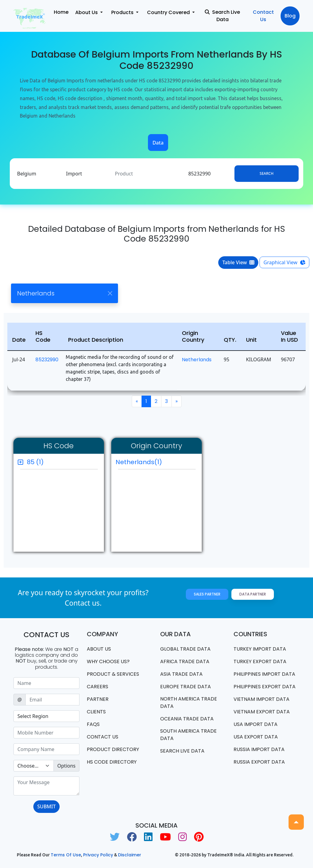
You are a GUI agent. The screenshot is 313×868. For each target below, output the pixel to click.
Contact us (103, 737)
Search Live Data (222, 16)
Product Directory (113, 749)
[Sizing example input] (46, 683)
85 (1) (35, 462)
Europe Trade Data (186, 687)
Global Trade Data (185, 649)
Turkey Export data (260, 661)
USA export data (256, 737)
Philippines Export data (265, 687)
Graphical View (284, 262)
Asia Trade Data (181, 674)
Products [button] (123, 12)
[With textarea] (46, 786)
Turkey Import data (260, 649)
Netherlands (197, 360)
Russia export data (259, 762)
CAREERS (98, 687)
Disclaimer (130, 855)
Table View (238, 262)
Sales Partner (207, 594)
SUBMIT (46, 806)
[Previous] (137, 401)
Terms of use (66, 855)
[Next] (177, 401)
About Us (99, 649)
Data (158, 143)
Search (266, 173)
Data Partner (253, 594)
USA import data (256, 724)
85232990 (47, 360)
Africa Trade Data (185, 661)
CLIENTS (96, 712)
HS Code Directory (112, 762)
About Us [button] (87, 12)
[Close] (110, 293)
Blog (290, 16)
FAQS (93, 724)
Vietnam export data (262, 712)
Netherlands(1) (139, 462)
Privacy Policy (98, 855)
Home (61, 12)
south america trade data (188, 735)
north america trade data (189, 703)
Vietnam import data (261, 699)
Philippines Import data (264, 674)
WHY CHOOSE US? (108, 661)
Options (66, 766)
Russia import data (259, 749)
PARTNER (98, 699)
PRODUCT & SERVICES (113, 674)
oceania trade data (187, 719)
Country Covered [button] (169, 12)
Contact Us (263, 16)
